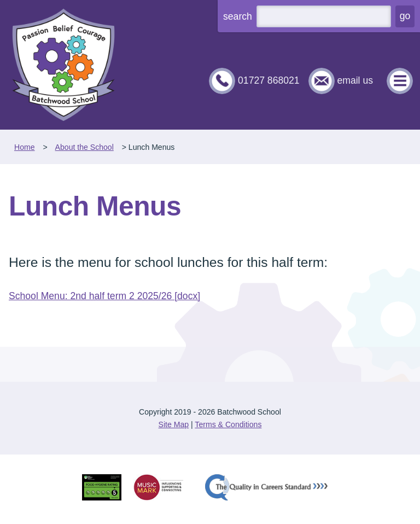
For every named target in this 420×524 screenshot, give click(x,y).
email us (355, 80)
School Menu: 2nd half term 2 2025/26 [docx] (104, 296)
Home (25, 147)
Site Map (174, 424)
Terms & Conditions (228, 424)
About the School (84, 147)
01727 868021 (269, 80)
